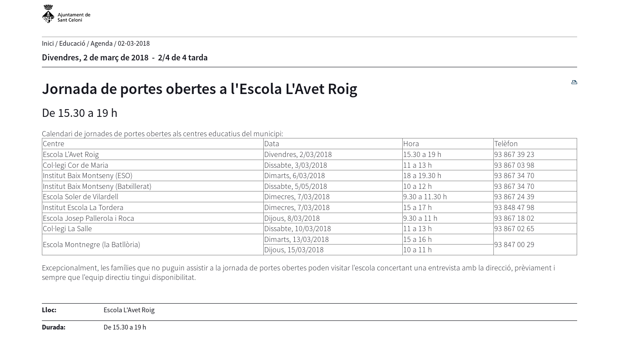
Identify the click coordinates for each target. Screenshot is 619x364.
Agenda (102, 43)
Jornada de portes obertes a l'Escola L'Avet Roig (200, 89)
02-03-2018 (134, 43)
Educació (72, 43)
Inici (48, 43)
